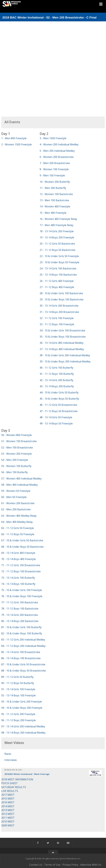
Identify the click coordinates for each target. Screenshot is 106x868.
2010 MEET (8, 821)
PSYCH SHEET (9, 783)
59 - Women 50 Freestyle (16, 491)
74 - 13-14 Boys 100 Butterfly (18, 584)
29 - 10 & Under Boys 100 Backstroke (62, 299)
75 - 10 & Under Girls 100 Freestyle (22, 590)
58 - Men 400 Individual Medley (20, 485)
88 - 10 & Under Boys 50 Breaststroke (24, 671)
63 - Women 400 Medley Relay (19, 516)
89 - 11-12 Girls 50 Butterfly (17, 677)
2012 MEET (8, 814)
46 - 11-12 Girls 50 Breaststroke (58, 405)
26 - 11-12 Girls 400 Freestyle (57, 281)
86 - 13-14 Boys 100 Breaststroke (21, 658)
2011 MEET (8, 818)
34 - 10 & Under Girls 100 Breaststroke (62, 330)
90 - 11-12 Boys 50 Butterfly (18, 683)
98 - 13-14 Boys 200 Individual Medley (23, 733)
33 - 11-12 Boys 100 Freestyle (57, 324)
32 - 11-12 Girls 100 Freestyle (57, 318)
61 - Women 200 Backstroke (18, 503)
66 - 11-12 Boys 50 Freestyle (18, 534)
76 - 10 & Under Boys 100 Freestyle (22, 596)
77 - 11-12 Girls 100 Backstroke (20, 602)
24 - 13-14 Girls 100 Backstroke (58, 268)
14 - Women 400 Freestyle (55, 206)
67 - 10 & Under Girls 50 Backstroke (22, 540)
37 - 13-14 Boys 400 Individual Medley (62, 349)
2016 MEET (8, 802)
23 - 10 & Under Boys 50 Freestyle (59, 262)
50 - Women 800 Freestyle (17, 435)
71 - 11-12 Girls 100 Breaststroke (21, 565)
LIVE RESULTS (10, 791)
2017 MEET (8, 795)
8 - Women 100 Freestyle (54, 169)
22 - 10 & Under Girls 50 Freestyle (59, 256)
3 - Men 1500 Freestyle (53, 138)
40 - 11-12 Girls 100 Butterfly (56, 368)
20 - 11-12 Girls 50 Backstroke (57, 244)
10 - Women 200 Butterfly (55, 182)
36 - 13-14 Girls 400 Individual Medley (62, 343)
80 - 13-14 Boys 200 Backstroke (20, 621)
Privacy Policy (70, 865)
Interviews (11, 760)
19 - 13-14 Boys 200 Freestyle (57, 237)
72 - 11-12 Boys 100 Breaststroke (21, 571)
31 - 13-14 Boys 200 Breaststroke (59, 312)
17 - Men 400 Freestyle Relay (56, 225)
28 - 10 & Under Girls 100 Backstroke (61, 293)
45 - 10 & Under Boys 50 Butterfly (59, 399)
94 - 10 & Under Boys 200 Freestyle (22, 708)
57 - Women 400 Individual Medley (21, 479)
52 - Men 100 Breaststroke (17, 448)
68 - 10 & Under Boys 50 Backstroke (22, 547)
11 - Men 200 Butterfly (53, 188)
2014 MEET (8, 806)
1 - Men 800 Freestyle (14, 138)
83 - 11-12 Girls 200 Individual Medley (23, 640)
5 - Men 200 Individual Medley (57, 151)
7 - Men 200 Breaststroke (55, 163)
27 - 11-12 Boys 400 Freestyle (57, 287)
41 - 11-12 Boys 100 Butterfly (57, 374)
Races (8, 754)
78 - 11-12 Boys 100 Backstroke (20, 609)
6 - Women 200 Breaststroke (57, 157)
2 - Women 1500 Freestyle (17, 144)
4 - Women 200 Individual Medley (59, 144)
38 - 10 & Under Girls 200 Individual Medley (65, 355)
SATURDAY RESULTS (14, 787)
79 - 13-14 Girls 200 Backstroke (20, 615)
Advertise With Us (91, 865)
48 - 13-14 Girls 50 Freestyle (56, 417)
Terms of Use (52, 865)
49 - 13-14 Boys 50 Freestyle (56, 423)
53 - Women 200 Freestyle (17, 454)
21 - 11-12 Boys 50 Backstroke (58, 250)
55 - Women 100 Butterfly (16, 466)
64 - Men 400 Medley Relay (17, 522)
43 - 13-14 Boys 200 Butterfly (57, 386)
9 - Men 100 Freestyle (52, 175)
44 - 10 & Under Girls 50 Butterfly (59, 392)
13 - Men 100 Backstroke (54, 200)
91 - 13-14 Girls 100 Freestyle (18, 689)
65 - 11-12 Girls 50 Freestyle (18, 528)
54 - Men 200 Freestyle (15, 460)
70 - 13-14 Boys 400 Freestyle (18, 559)
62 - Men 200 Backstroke (16, 509)
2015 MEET (8, 799)
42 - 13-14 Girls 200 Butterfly (56, 380)
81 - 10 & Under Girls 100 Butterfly (21, 627)
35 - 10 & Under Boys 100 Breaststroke (63, 337)
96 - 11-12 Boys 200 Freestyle (18, 720)
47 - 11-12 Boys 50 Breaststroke (59, 411)
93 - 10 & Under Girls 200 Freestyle (22, 702)
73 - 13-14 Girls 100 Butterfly (18, 578)
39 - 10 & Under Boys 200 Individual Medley (65, 361)
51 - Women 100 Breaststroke (19, 441)
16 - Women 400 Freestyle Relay (58, 219)
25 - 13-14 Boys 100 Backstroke (58, 275)
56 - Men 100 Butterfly (14, 472)
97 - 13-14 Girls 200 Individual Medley (23, 726)
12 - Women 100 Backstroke (56, 194)
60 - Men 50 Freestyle (14, 497)
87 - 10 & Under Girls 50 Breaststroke (23, 664)
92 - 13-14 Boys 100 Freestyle (18, 695)
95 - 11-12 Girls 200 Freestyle (18, 714)
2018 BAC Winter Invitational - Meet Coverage (27, 774)
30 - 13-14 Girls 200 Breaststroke (59, 306)
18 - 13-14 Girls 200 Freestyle (57, 231)
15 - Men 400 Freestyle (53, 213)
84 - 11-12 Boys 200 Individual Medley (23, 646)
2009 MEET (8, 825)
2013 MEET (8, 810)
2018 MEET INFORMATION (17, 779)
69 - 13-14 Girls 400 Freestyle (18, 553)
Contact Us (36, 865)
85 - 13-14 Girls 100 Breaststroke (21, 652)
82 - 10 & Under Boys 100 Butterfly (22, 633)
